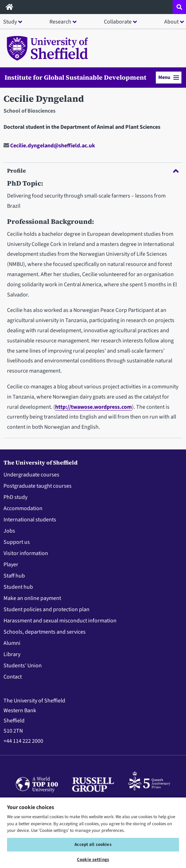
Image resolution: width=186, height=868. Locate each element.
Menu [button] (169, 77)
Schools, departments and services (45, 632)
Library (12, 654)
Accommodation (23, 508)
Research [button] (60, 22)
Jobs (9, 531)
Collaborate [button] (118, 22)
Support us (17, 542)
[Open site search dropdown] (179, 7)
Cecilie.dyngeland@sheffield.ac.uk (49, 146)
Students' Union (23, 666)
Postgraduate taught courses (38, 486)
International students (30, 520)
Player (11, 565)
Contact (13, 677)
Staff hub (14, 576)
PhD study (15, 497)
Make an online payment (32, 598)
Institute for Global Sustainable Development (75, 78)
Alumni (12, 643)
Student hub (18, 587)
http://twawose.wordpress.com (94, 407)
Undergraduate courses (31, 475)
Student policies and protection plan (46, 609)
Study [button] (10, 22)
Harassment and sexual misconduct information (60, 621)
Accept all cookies (93, 844)
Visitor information (26, 553)
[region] (93, 832)
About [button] (171, 22)
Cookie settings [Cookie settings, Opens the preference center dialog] (93, 860)
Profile (93, 171)
